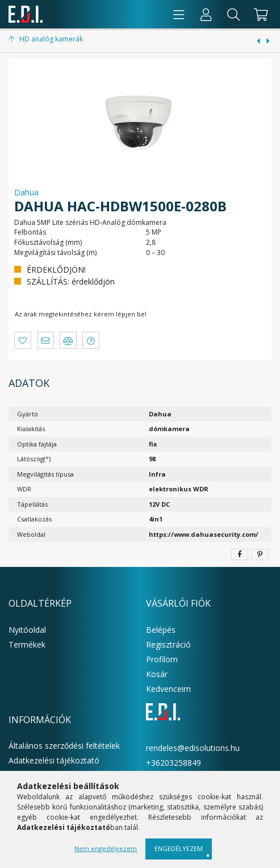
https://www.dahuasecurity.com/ (204, 534)
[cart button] (259, 14)
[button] (23, 340)
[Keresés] (233, 14)
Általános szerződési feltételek (64, 746)
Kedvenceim (168, 689)
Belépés (161, 630)
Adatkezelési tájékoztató (54, 760)
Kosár (157, 674)
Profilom (162, 659)
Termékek (27, 644)
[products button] (179, 14)
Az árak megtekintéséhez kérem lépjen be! (81, 314)
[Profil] (206, 14)
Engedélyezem (179, 848)
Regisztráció (168, 644)
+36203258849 (174, 763)
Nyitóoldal (27, 630)
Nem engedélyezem (106, 848)
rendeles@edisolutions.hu (193, 748)
